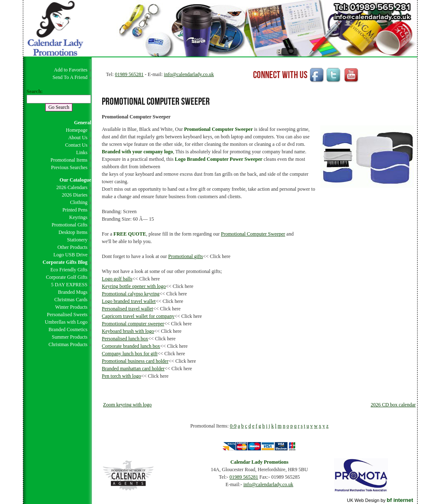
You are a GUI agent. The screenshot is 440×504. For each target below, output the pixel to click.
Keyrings (78, 217)
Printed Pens (75, 210)
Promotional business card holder (135, 361)
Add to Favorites (71, 70)
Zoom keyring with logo (127, 405)
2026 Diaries (75, 195)
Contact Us (76, 145)
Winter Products (71, 307)
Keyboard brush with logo (128, 331)
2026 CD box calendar (393, 405)
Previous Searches (69, 167)
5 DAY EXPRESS (69, 285)
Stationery (77, 240)
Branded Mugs (73, 292)
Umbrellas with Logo (66, 322)
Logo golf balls (117, 279)
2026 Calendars (72, 187)
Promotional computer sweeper (133, 324)
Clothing (79, 202)
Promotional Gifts (69, 225)
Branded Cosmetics (68, 329)
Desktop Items (73, 232)
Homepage (76, 130)
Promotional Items (69, 160)
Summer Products (70, 337)
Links (82, 152)
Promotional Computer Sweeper (253, 234)
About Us (78, 138)
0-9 (233, 426)
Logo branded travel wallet (129, 301)
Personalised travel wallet (127, 309)
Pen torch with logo (121, 376)
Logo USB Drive (70, 255)
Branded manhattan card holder (133, 369)
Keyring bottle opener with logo (134, 286)
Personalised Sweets (67, 315)
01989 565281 (129, 74)
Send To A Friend (70, 77)
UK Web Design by (380, 500)
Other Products (72, 247)
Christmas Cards (71, 300)
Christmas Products (68, 344)
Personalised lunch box (125, 339)
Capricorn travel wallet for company (138, 316)
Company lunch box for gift (130, 354)
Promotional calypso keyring (131, 294)
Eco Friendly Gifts (69, 270)
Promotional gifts (186, 256)
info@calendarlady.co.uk (189, 74)
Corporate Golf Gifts (66, 277)
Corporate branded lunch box (131, 346)
